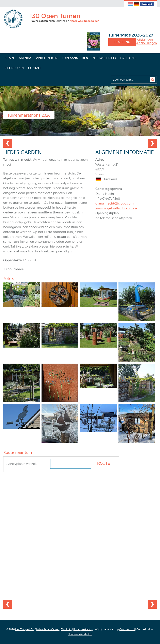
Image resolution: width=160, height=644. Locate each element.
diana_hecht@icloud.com (115, 204)
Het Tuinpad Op (25, 629)
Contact (35, 68)
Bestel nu (122, 42)
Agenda (25, 58)
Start (10, 58)
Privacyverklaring (83, 629)
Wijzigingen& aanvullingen (147, 41)
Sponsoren (15, 68)
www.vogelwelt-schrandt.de (116, 208)
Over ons (128, 58)
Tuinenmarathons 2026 (29, 115)
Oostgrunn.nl (127, 629)
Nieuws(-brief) (104, 58)
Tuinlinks (66, 629)
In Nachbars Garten (48, 629)
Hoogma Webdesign (80, 634)
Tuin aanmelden (75, 58)
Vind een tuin (47, 58)
